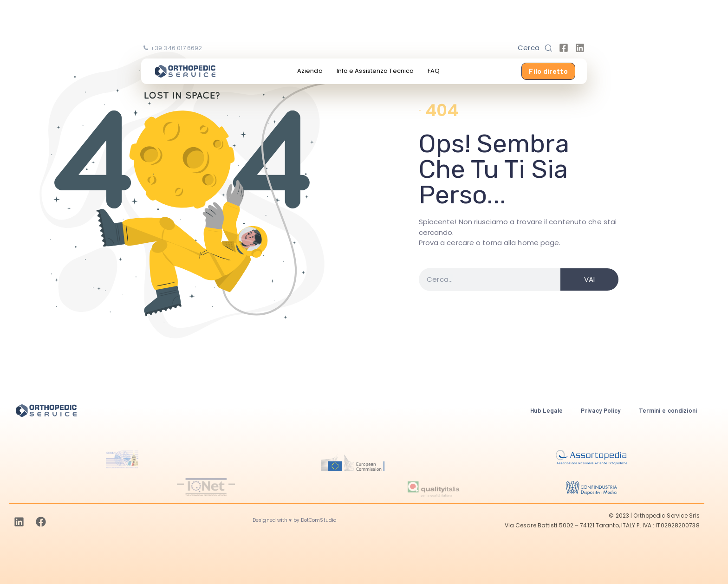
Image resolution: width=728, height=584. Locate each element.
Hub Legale (546, 410)
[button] (535, 48)
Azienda (310, 71)
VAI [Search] (589, 279)
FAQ (434, 71)
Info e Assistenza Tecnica (375, 71)
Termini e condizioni (668, 410)
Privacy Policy (601, 410)
